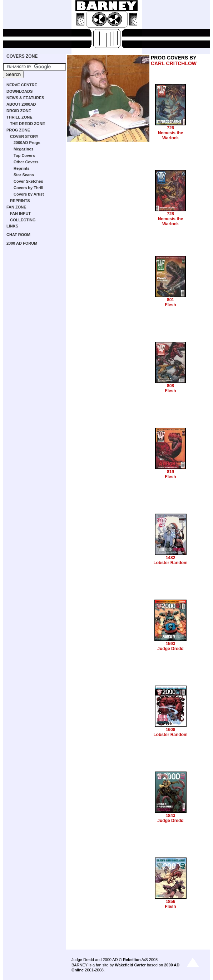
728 (170, 214)
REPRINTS (20, 201)
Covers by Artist (29, 194)
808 (170, 386)
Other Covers (26, 162)
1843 (171, 816)
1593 (171, 644)
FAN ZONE (16, 207)
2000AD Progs (27, 143)
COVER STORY (24, 136)
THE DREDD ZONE (28, 124)
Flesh (170, 305)
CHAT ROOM (18, 235)
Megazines (24, 149)
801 (170, 300)
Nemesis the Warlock (171, 135)
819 (170, 472)
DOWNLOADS (19, 91)
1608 (171, 730)
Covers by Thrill (28, 188)
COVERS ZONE (22, 56)
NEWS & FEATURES (25, 98)
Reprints (22, 168)
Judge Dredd (170, 649)
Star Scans (24, 175)
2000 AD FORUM (22, 243)
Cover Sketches (28, 181)
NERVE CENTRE (22, 85)
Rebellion (132, 960)
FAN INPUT (20, 213)
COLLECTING (23, 220)
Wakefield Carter (130, 965)
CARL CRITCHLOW (174, 63)
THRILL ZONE (19, 117)
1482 (171, 558)
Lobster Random (170, 563)
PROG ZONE (18, 130)
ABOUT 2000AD (21, 104)
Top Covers (24, 155)
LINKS (12, 226)
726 (170, 128)
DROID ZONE (19, 111)
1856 (171, 902)
